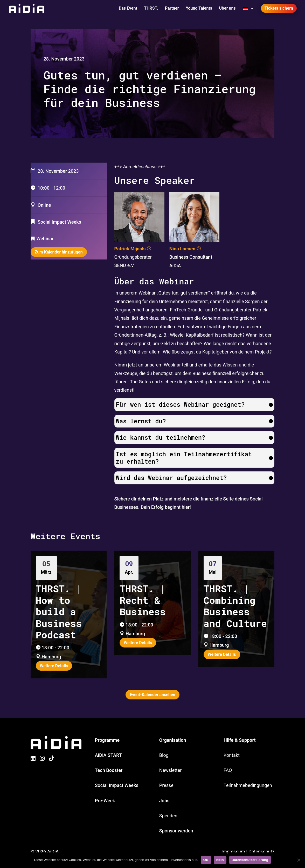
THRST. (151, 9)
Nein (220, 860)
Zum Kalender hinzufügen (59, 252)
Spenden (168, 816)
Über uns (227, 9)
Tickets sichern (279, 8)
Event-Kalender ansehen (152, 695)
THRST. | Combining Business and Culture (235, 606)
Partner (172, 9)
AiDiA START (108, 755)
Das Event (128, 9)
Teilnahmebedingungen (248, 785)
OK (206, 860)
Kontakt (232, 755)
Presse (166, 785)
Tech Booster (109, 770)
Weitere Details (54, 666)
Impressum (233, 852)
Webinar (45, 239)
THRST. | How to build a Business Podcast (59, 612)
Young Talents (199, 9)
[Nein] (299, 860)
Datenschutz (261, 852)
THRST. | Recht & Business (143, 600)
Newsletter (171, 770)
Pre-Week (105, 801)
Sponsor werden (176, 831)
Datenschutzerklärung (250, 860)
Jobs (164, 801)
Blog (164, 755)
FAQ (228, 770)
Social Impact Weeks (117, 785)
